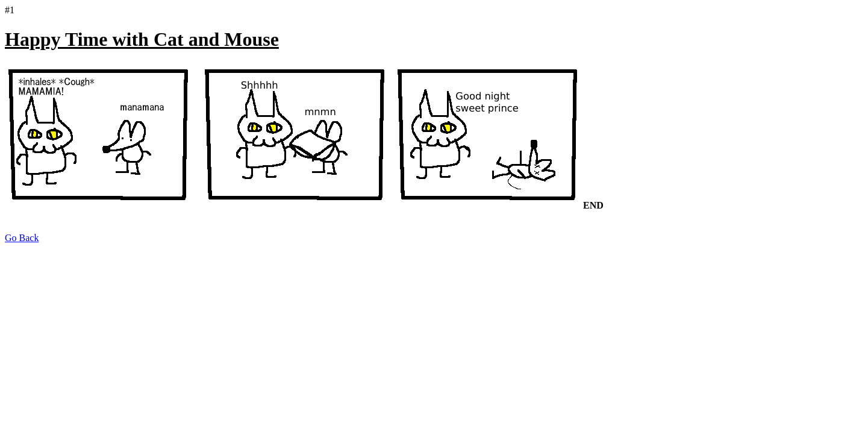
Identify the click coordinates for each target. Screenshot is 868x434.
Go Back (22, 238)
